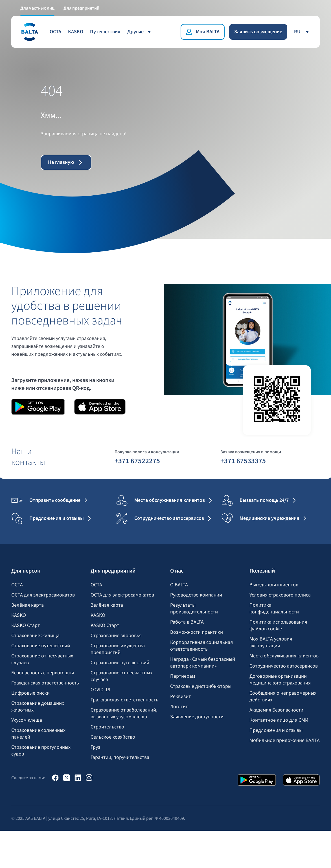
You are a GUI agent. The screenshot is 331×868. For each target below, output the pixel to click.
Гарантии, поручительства (120, 757)
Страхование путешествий (41, 646)
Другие (140, 31)
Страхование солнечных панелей (38, 734)
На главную (66, 162)
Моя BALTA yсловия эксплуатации (271, 642)
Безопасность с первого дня (43, 673)
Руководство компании (196, 595)
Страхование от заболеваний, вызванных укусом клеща (124, 714)
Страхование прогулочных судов (41, 751)
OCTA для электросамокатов (43, 595)
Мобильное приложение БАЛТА (285, 741)
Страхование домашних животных (38, 707)
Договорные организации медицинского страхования (280, 680)
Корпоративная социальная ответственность (201, 646)
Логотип (179, 707)
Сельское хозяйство (113, 737)
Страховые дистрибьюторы (201, 686)
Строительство (107, 727)
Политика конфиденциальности (274, 609)
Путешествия (105, 31)
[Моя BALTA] (203, 32)
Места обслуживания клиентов (284, 656)
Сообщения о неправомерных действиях (283, 697)
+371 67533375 (243, 461)
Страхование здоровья (116, 636)
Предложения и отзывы (276, 730)
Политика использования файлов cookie (278, 626)
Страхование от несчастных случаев (42, 659)
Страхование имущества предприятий (118, 649)
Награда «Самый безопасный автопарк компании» (203, 663)
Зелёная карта (28, 605)
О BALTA (179, 585)
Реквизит (180, 697)
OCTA (55, 31)
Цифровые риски (30, 693)
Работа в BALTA (187, 622)
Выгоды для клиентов (274, 585)
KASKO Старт (26, 626)
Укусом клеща (27, 720)
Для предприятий (81, 8)
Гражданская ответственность (45, 683)
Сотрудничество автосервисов (284, 666)
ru (302, 31)
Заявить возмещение (258, 31)
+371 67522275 (137, 461)
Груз (95, 747)
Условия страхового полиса (280, 595)
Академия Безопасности (276, 710)
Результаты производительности (194, 609)
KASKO (76, 31)
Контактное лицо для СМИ (279, 720)
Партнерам (183, 676)
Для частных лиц (37, 8)
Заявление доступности (197, 717)
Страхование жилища (35, 636)
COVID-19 (100, 690)
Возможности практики (197, 632)
